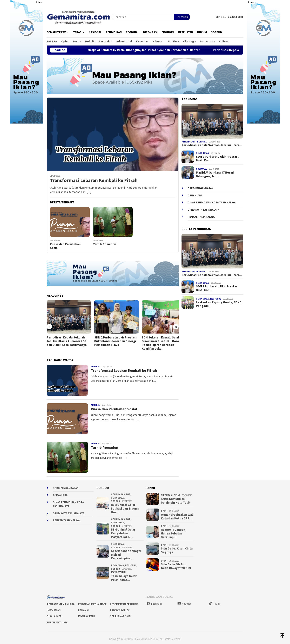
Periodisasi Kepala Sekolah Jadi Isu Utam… (212, 145)
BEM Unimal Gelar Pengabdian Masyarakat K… (123, 531)
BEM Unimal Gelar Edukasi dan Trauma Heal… (125, 507)
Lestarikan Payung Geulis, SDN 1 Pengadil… (219, 304)
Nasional (201, 169)
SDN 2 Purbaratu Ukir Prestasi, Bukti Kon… (218, 159)
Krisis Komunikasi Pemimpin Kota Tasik (176, 499)
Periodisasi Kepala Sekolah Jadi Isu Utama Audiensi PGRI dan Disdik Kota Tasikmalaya (67, 339)
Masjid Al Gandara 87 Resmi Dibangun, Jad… (215, 174)
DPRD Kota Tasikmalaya (203, 210)
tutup (39, 2)
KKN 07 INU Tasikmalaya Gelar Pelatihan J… (124, 574)
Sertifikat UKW (57, 620)
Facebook (154, 602)
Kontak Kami (87, 614)
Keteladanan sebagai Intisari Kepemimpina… (126, 553)
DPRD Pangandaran (201, 188)
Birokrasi (167, 493)
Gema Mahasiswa (121, 492)
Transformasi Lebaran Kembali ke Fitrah (94, 180)
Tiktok (214, 602)
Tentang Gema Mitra (61, 602)
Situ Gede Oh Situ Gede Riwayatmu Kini (176, 564)
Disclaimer (54, 614)
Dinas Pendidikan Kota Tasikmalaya (212, 202)
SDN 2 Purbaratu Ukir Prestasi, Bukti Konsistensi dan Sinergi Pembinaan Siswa (112, 339)
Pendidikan (188, 142)
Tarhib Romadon (104, 244)
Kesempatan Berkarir (124, 602)
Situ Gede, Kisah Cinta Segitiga (177, 548)
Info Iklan (54, 608)
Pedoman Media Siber (92, 602)
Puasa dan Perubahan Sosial (65, 246)
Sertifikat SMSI (121, 614)
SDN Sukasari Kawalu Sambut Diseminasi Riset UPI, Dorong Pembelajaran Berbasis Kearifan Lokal (157, 341)
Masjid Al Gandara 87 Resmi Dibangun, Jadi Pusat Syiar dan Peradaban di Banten (157, 50)
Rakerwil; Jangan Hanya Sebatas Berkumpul (173, 532)
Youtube (184, 602)
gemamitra (195, 195)
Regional (201, 142)
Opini (177, 493)
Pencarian (182, 17)
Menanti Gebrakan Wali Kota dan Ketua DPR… (177, 514)
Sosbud (115, 499)
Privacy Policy (120, 608)
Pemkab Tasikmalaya (201, 217)
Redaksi (83, 608)
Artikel (95, 365)
